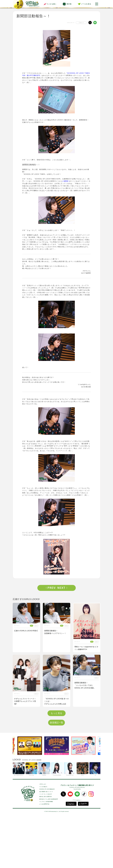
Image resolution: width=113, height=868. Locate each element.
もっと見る (57, 765)
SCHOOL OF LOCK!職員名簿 (47, 841)
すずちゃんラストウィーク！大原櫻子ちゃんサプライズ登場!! (25, 701)
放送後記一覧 (56, 774)
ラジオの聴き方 (43, 839)
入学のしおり (43, 836)
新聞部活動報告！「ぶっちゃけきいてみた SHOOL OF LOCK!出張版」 (85, 685)
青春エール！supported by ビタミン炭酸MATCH (86, 648)
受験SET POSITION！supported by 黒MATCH (23, 754)
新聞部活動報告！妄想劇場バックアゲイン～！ (55, 632)
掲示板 (69, 4)
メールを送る (86, 4)
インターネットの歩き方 (46, 846)
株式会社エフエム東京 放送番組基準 (49, 851)
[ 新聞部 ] (66, 181)
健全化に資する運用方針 (46, 849)
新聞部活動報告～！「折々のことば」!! (82, 738)
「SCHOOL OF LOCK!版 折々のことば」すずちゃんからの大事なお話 (57, 701)
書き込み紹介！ (50, 753)
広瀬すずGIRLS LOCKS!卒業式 (26, 631)
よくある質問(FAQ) (44, 856)
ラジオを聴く (50, 4)
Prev (51, 588)
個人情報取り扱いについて (46, 844)
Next (62, 588)
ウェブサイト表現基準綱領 (46, 853)
